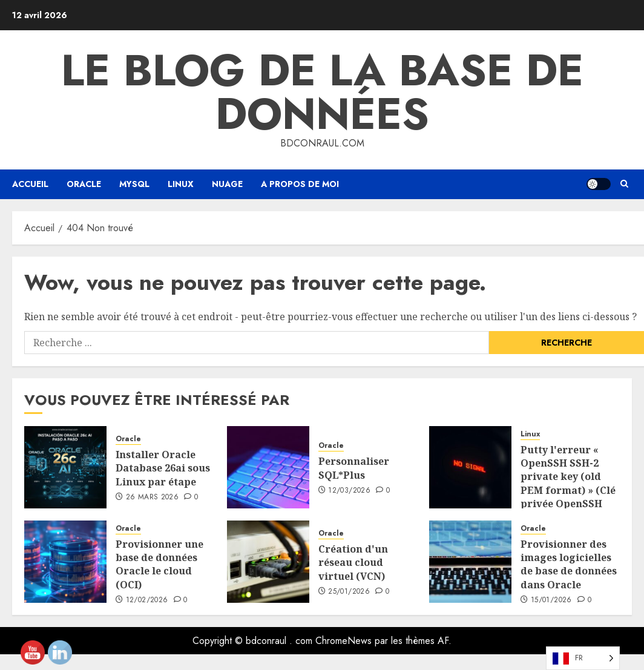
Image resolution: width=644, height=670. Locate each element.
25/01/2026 (349, 592)
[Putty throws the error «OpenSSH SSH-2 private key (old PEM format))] (470, 467)
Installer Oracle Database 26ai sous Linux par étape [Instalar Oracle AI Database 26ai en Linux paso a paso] (163, 468)
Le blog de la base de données (322, 92)
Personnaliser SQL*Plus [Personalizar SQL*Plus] (354, 468)
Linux (181, 184)
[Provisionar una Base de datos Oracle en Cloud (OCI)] (65, 562)
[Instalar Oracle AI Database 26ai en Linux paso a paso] (65, 467)
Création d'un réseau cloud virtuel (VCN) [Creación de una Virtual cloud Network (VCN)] (353, 563)
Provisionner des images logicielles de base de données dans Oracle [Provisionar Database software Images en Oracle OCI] (569, 564)
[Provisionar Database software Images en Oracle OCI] (470, 562)
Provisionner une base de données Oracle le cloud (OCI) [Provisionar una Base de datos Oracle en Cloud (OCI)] (159, 564)
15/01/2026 (551, 600)
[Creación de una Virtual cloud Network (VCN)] (268, 562)
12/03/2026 (349, 491)
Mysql (134, 184)
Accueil (30, 184)
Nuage (227, 184)
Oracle (84, 184)
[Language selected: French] (583, 658)
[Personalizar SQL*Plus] (268, 467)
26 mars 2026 (152, 498)
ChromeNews (343, 641)
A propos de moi (300, 184)
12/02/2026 (147, 600)
